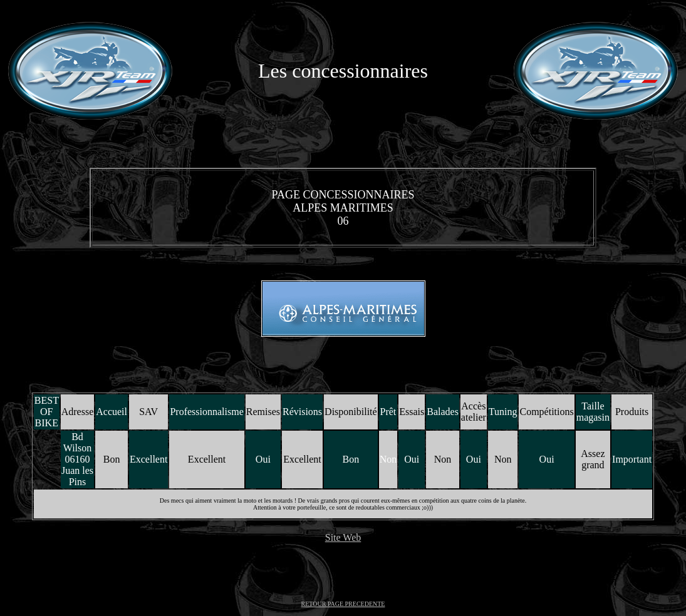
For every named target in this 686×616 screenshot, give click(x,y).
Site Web (343, 537)
